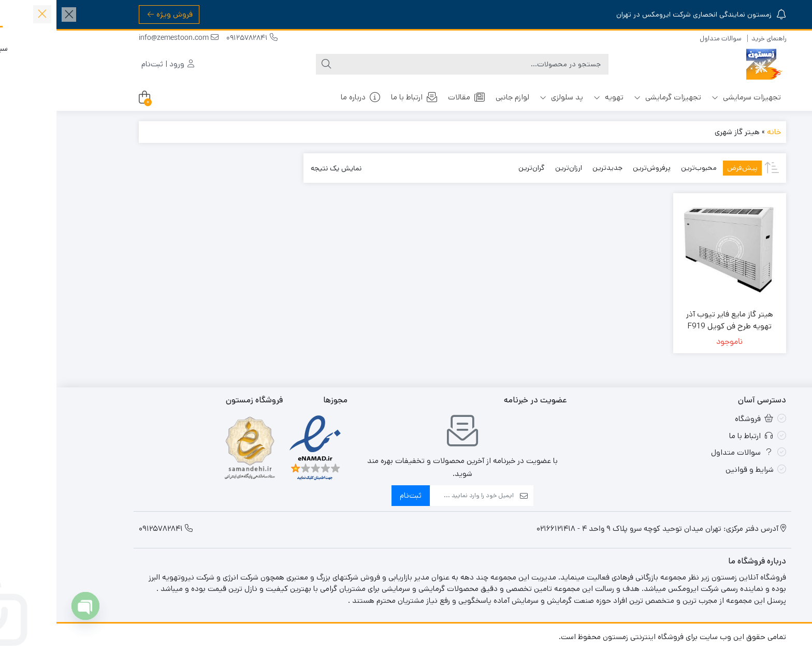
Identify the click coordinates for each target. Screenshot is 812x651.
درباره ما (304, 97)
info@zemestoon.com (122, 39)
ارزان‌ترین (512, 168)
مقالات (410, 97)
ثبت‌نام (354, 495)
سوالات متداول (664, 39)
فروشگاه (698, 419)
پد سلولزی (505, 97)
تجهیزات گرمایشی (611, 97)
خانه (717, 132)
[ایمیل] (415, 496)
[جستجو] (416, 64)
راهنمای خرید (712, 39)
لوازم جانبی (456, 97)
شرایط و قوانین (693, 469)
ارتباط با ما (358, 97)
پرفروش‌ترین (595, 168)
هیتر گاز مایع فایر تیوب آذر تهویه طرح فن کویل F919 (673, 320)
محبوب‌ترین (642, 168)
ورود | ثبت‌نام (111, 64)
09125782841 (195, 39)
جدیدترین (551, 168)
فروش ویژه (114, 14)
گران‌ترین (475, 168)
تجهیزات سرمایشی (690, 97)
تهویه (552, 97)
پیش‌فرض (686, 168)
